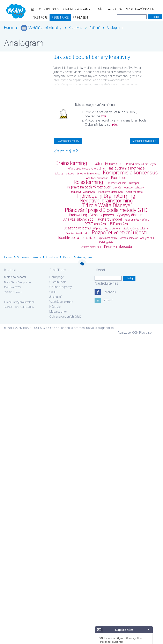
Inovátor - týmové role (107, 164)
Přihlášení (31, 18)
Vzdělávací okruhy (110, 9)
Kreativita (75, 28)
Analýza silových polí (79, 219)
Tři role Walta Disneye (106, 205)
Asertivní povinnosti (97, 178)
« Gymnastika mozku (68, 141)
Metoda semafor (128, 238)
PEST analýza (95, 224)
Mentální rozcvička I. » (144, 141)
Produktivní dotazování (111, 192)
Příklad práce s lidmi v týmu (142, 164)
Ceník (68, 9)
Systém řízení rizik (91, 247)
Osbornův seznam (116, 183)
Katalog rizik (106, 242)
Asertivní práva (134, 192)
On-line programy (46, 9)
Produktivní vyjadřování (83, 192)
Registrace (11, 18)
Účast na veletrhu (77, 228)
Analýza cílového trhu (77, 233)
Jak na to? (84, 9)
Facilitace (119, 178)
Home (9, 28)
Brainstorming (71, 163)
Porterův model (110, 219)
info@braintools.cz (24, 302)
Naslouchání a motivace (126, 168)
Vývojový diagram (130, 215)
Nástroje (135, 9)
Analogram (115, 28)
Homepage (57, 277)
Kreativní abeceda (118, 247)
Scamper (134, 183)
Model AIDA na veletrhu (136, 228)
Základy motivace (64, 174)
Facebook (109, 292)
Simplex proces (102, 215)
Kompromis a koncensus (130, 173)
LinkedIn (108, 300)
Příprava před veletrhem (107, 228)
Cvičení (94, 28)
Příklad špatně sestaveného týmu (86, 169)
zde (104, 116)
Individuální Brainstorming (106, 196)
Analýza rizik (147, 238)
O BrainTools (18, 9)
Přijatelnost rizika (107, 238)
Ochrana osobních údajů (65, 317)
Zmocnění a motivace (88, 174)
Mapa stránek (58, 312)
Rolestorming (88, 182)
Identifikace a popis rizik (77, 238)
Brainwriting (78, 215)
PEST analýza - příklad (137, 220)
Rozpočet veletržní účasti (119, 233)
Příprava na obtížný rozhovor (89, 187)
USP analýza (118, 224)
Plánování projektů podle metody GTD (106, 210)
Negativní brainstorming (106, 201)
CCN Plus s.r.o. (142, 333)
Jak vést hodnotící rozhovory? (129, 188)
